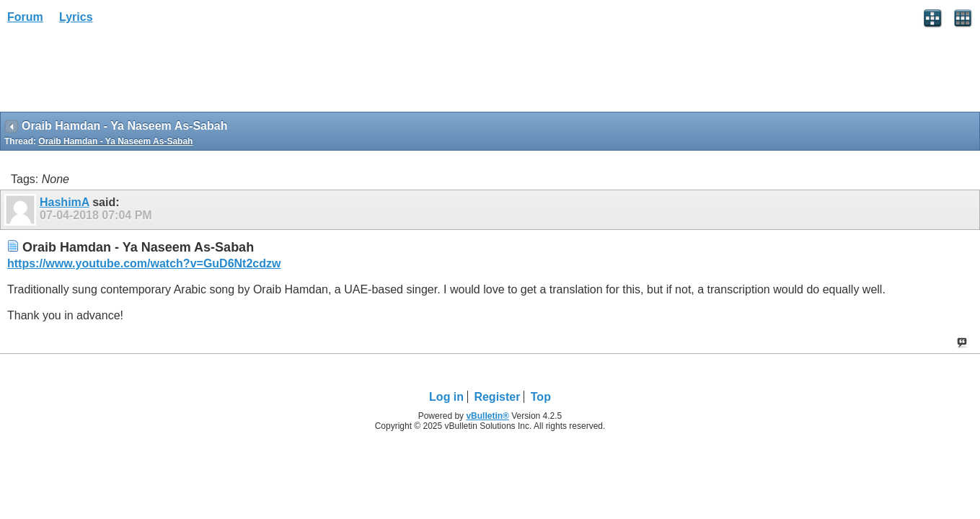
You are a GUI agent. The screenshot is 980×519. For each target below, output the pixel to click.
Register (497, 397)
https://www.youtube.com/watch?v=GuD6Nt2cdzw (144, 263)
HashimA (65, 202)
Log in (446, 397)
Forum (25, 17)
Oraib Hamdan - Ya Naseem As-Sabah (115, 141)
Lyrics (76, 17)
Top (541, 397)
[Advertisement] (115, 73)
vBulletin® (487, 416)
